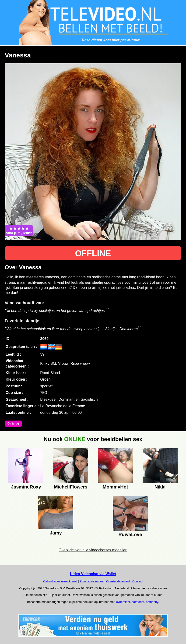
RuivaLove (130, 534)
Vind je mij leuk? (19, 230)
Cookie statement (118, 581)
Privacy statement (92, 581)
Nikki (160, 487)
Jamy (56, 533)
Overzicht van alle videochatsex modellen (93, 550)
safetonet (138, 602)
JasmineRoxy (26, 487)
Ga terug (13, 424)
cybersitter (123, 602)
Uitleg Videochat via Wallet (93, 574)
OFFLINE (93, 253)
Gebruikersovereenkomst (60, 581)
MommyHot (115, 487)
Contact (138, 581)
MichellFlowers (71, 487)
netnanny (152, 602)
